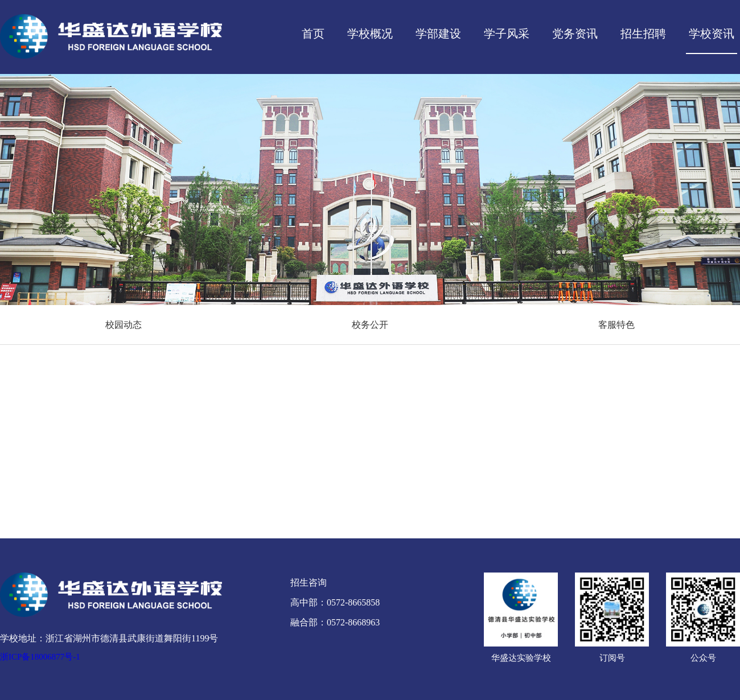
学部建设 (438, 34)
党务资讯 (575, 34)
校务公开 (370, 325)
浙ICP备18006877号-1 (40, 657)
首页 (313, 34)
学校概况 (370, 34)
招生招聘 (643, 34)
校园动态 (124, 325)
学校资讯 (712, 34)
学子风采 (507, 34)
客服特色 (616, 325)
